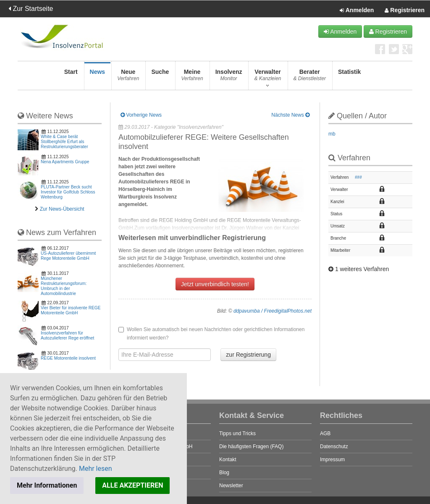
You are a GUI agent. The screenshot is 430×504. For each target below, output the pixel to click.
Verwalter (267, 77)
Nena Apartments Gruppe (65, 162)
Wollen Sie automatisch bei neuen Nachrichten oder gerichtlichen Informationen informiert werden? (211, 334)
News (98, 77)
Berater (310, 77)
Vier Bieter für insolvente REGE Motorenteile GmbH (71, 310)
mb (332, 134)
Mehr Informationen (47, 485)
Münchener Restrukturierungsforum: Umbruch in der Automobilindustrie (64, 286)
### (358, 177)
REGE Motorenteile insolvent (68, 358)
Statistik (349, 77)
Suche (160, 77)
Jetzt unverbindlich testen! (215, 284)
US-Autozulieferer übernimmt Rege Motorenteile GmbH (68, 256)
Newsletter (231, 486)
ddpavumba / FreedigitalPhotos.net (273, 311)
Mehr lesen (96, 469)
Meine (192, 77)
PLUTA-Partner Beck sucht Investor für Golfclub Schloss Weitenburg (68, 192)
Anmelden (357, 10)
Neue (128, 77)
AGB (325, 433)
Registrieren (405, 10)
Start (71, 77)
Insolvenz (229, 77)
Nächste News (290, 115)
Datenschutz (334, 447)
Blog (224, 473)
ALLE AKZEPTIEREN (132, 485)
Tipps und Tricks (237, 433)
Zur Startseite (31, 9)
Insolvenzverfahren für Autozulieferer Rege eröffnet (67, 336)
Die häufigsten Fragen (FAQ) (251, 447)
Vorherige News (141, 115)
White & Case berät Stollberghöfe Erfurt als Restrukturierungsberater (64, 142)
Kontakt (228, 460)
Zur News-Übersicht (62, 209)
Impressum (332, 460)
